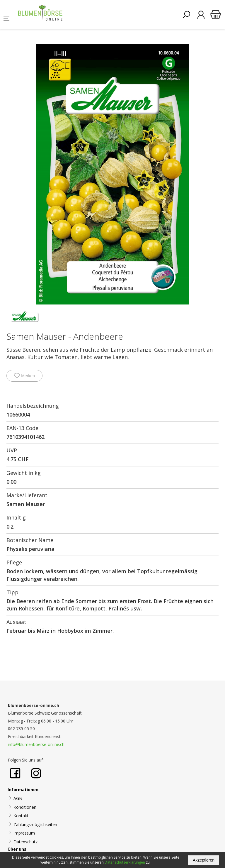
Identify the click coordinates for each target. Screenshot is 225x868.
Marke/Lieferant (27, 495)
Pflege (14, 562)
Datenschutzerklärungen (125, 862)
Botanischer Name (30, 540)
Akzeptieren (204, 860)
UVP (12, 450)
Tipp (12, 592)
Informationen (23, 790)
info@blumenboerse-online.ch (36, 744)
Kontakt (21, 816)
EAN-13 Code (22, 428)
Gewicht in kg (24, 473)
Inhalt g (16, 517)
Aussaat (16, 622)
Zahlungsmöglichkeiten (35, 824)
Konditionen (25, 807)
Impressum (24, 833)
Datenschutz (25, 842)
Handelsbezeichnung (33, 406)
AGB (18, 798)
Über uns (17, 849)
